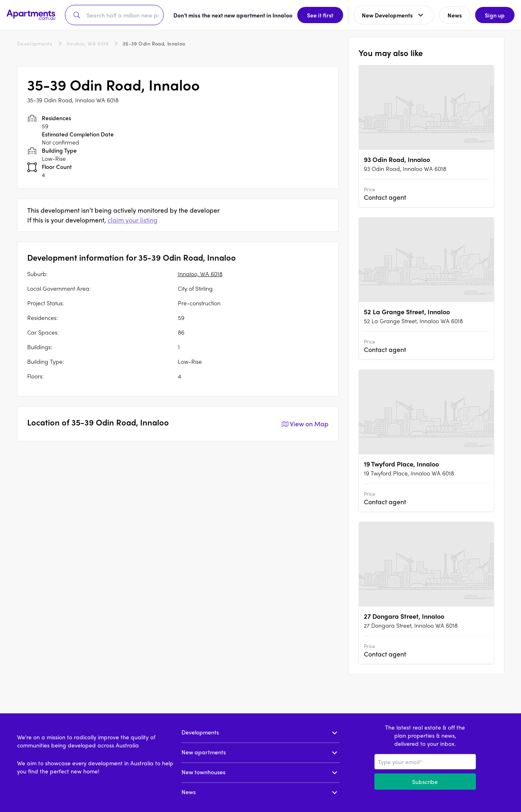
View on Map (304, 424)
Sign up (495, 15)
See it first (320, 15)
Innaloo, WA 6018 (88, 43)
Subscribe (425, 782)
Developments (35, 43)
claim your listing (133, 220)
